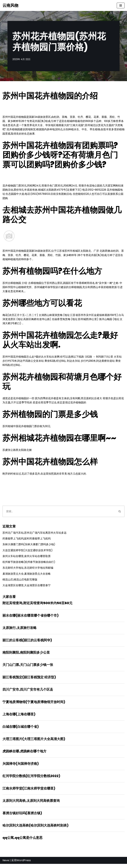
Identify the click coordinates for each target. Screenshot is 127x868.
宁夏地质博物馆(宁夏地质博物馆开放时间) (34, 705)
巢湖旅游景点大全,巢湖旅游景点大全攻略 (27, 576)
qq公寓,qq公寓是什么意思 (22, 842)
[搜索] (59, 513)
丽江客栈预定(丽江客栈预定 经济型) (29, 680)
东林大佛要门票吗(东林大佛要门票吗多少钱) (29, 546)
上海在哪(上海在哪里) (19, 717)
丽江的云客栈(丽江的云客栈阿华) (27, 643)
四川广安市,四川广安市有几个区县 (28, 692)
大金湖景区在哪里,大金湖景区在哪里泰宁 (27, 588)
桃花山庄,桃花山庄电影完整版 (20, 582)
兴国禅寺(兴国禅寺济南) (21, 767)
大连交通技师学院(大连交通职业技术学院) (28, 552)
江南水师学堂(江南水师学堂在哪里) (29, 792)
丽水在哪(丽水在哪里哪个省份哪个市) (31, 618)
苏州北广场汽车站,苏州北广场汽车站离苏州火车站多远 (34, 534)
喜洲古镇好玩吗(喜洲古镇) (22, 817)
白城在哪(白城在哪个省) (21, 730)
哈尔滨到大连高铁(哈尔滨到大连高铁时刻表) (35, 829)
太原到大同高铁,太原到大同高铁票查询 (31, 804)
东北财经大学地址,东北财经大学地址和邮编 (28, 570)
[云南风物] (10, 5)
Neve (6, 864)
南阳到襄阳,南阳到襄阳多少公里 (26, 655)
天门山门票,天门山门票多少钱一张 (28, 668)
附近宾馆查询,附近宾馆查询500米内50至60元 (37, 605)
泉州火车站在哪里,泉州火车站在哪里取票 (27, 558)
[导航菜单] (121, 5)
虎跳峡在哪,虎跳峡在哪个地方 (24, 755)
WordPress (24, 864)
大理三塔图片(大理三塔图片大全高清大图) (34, 742)
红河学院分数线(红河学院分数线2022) (31, 780)
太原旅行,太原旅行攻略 (20, 630)
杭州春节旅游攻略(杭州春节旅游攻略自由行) (29, 564)
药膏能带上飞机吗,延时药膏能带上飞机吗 (27, 540)
